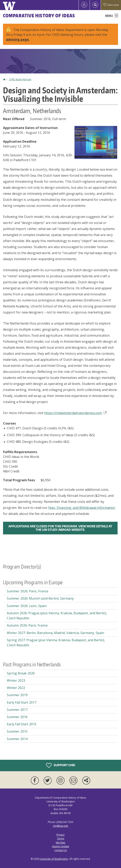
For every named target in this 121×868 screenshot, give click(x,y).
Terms (61, 839)
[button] (96, 142)
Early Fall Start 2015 (22, 724)
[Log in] (84, 5)
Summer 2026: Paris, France (28, 591)
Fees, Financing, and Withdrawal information (82, 508)
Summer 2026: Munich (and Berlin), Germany (40, 598)
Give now (111, 5)
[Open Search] (95, 5)
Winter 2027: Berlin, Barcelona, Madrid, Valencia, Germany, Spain (55, 633)
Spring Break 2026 (21, 673)
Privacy (61, 835)
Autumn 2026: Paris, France (27, 625)
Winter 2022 (16, 688)
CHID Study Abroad (20, 79)
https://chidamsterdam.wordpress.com (75, 413)
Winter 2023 (16, 680)
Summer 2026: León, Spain (27, 606)
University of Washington (54, 859)
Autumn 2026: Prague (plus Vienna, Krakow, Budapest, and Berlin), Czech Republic (57, 616)
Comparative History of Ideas (39, 15)
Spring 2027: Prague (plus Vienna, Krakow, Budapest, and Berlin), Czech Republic (56, 643)
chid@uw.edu (61, 826)
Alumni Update (61, 846)
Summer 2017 (17, 710)
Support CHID (61, 765)
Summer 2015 (17, 731)
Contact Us (61, 850)
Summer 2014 (17, 739)
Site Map (61, 843)
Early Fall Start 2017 (22, 702)
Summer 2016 (17, 717)
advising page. (18, 39)
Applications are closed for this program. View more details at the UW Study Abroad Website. (60, 528)
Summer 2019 (17, 695)
